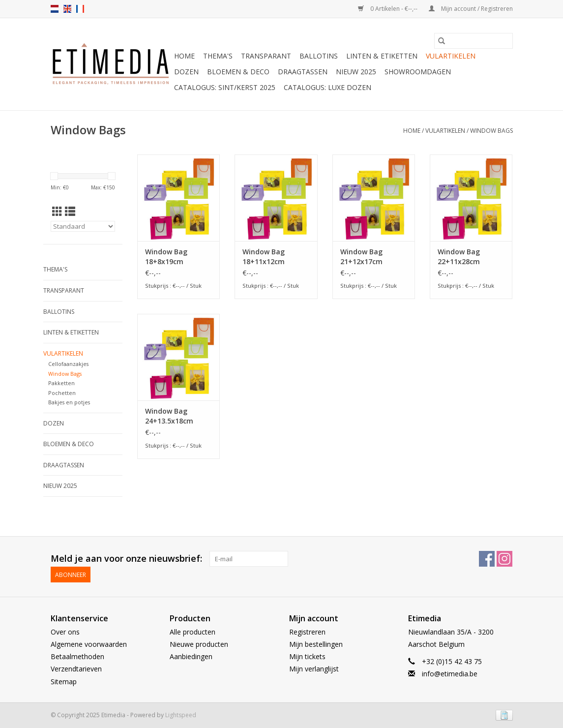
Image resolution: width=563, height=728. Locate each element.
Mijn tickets (307, 656)
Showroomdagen (418, 72)
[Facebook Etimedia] (487, 559)
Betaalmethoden (77, 656)
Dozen (186, 72)
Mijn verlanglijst (314, 669)
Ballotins (319, 56)
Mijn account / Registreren (471, 9)
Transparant (266, 56)
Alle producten (193, 632)
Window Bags (491, 131)
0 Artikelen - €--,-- (388, 9)
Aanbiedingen (191, 656)
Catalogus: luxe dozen (327, 87)
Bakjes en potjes (69, 402)
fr (80, 9)
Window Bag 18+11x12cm (264, 257)
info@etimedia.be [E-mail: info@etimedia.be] (450, 674)
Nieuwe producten (199, 644)
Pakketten (61, 383)
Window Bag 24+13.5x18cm (169, 416)
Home (184, 56)
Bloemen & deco (238, 72)
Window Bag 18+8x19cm (166, 257)
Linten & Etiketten (382, 56)
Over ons (65, 632)
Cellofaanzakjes (68, 364)
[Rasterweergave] (57, 212)
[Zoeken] (474, 41)
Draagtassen (303, 72)
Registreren (307, 632)
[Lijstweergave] (70, 212)
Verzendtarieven (76, 669)
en (67, 9)
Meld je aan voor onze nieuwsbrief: (126, 559)
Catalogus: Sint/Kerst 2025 (225, 87)
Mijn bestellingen (316, 644)
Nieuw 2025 (356, 72)
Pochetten (62, 393)
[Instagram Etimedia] (504, 559)
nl (55, 9)
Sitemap (64, 682)
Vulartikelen (451, 56)
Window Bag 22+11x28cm (459, 257)
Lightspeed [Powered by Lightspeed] (181, 715)
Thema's (218, 56)
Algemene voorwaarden (89, 644)
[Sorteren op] (83, 226)
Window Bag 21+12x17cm (361, 257)
